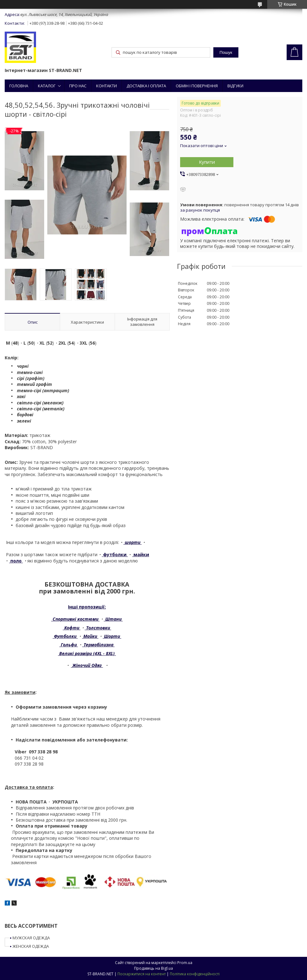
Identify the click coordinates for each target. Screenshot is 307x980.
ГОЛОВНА (19, 86)
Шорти (112, 636)
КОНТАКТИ (107, 86)
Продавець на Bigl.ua (153, 968)
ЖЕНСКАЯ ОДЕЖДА (31, 946)
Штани (113, 619)
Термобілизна (99, 645)
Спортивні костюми (75, 619)
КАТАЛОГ (47, 86)
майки (141, 554)
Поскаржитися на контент (142, 974)
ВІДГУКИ (235, 86)
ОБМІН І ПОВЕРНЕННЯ (197, 86)
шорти (133, 542)
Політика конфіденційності (195, 974)
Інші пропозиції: (87, 607)
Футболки (65, 636)
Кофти (72, 628)
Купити (207, 162)
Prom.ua (185, 963)
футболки (115, 554)
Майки (90, 636)
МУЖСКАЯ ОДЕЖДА (31, 938)
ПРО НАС (78, 86)
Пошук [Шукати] (226, 52)
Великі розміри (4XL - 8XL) (87, 653)
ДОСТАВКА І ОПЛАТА (146, 86)
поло (17, 561)
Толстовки (98, 628)
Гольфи (69, 645)
